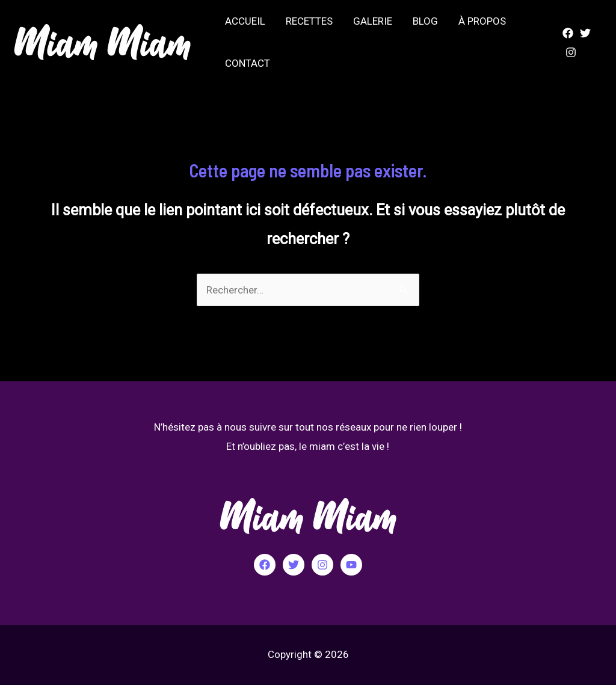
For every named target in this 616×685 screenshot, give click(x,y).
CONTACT (248, 63)
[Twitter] (585, 33)
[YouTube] (351, 565)
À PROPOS (482, 21)
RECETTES (309, 21)
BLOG (425, 21)
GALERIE (373, 21)
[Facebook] (568, 33)
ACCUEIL (245, 21)
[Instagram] (571, 52)
